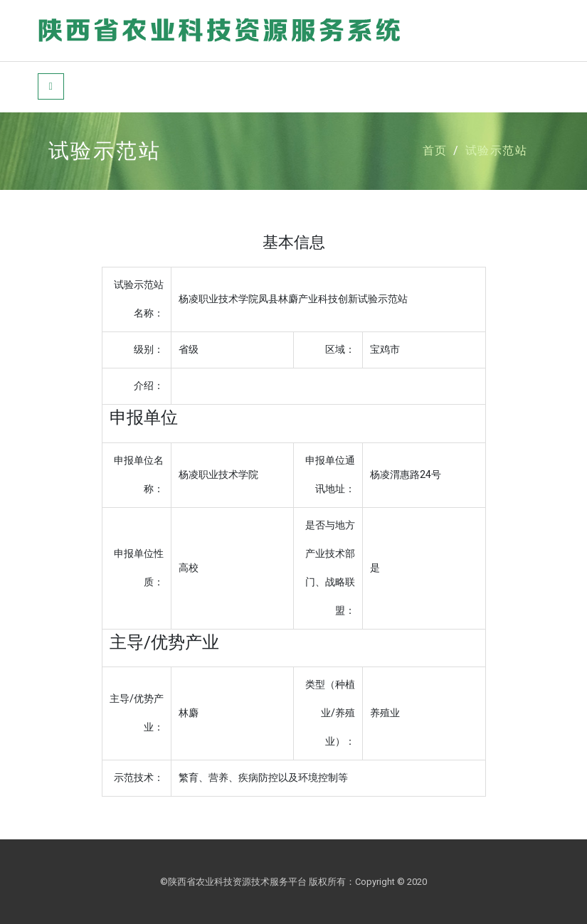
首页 (435, 150)
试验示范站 (497, 150)
